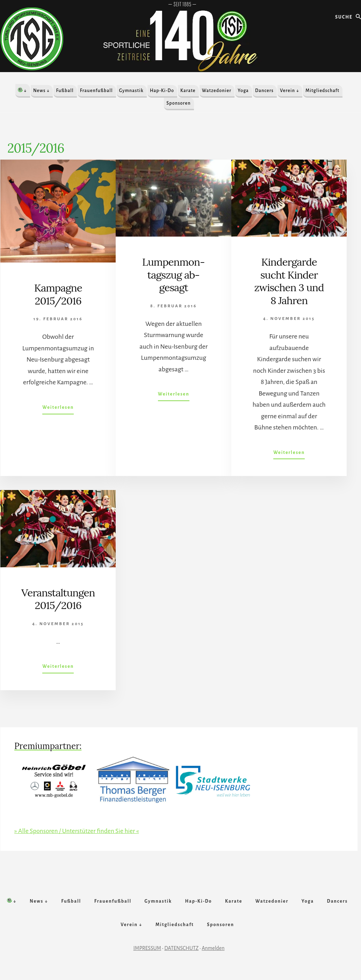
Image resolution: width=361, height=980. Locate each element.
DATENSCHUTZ (181, 954)
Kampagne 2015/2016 (58, 294)
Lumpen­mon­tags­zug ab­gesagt (174, 274)
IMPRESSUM (147, 954)
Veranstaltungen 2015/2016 (58, 598)
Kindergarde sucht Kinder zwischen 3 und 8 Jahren (289, 281)
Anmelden (213, 954)
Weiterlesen (58, 408)
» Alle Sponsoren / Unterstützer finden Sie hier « (78, 830)
